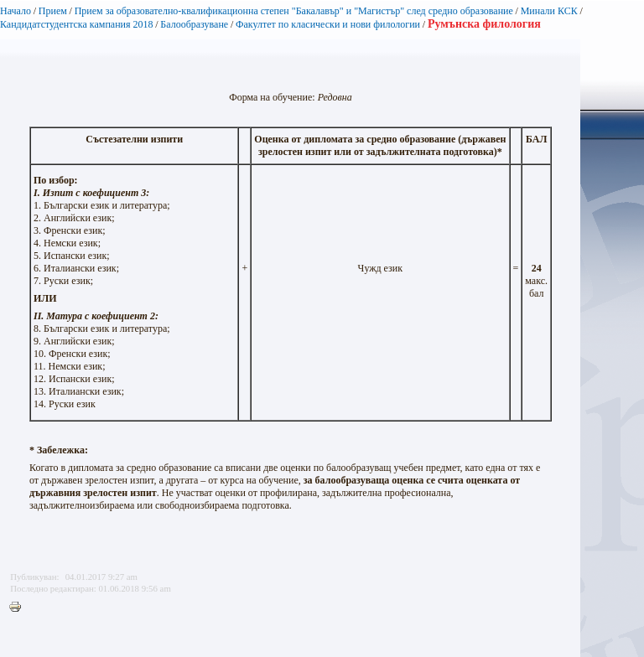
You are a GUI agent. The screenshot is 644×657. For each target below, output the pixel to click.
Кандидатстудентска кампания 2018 (77, 24)
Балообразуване (194, 24)
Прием (53, 11)
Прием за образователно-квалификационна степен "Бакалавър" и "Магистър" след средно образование (294, 11)
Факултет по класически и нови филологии (328, 24)
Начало (16, 11)
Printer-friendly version (19, 608)
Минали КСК (549, 11)
